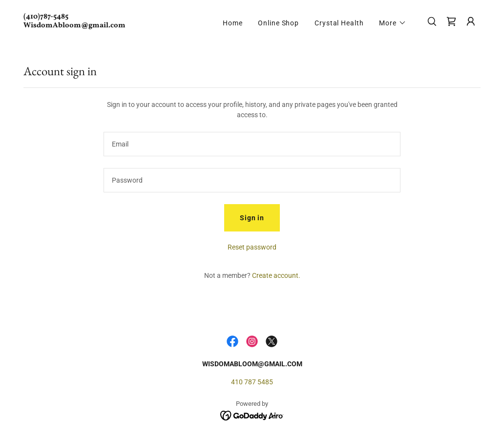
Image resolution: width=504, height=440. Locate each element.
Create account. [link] (276, 275)
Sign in (252, 218)
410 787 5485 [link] (252, 382)
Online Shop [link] (278, 23)
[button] (393, 23)
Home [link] (233, 23)
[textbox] (252, 144)
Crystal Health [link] (339, 23)
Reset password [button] (252, 247)
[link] (87, 25)
